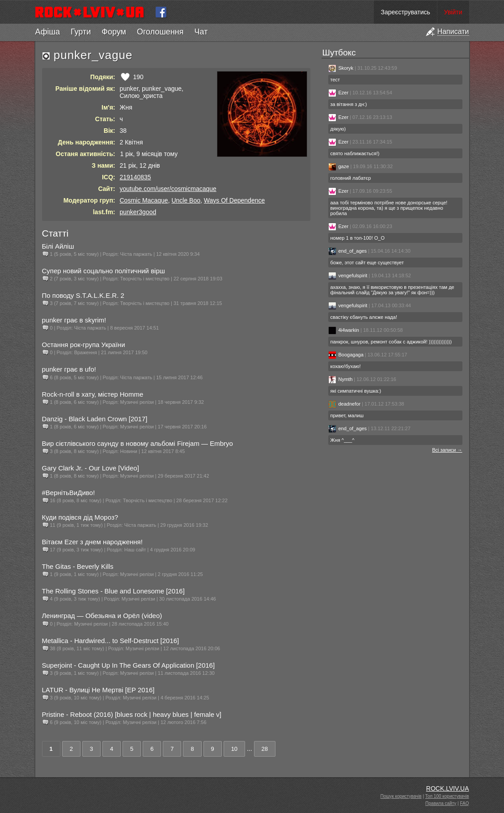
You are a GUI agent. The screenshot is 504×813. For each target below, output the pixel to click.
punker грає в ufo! (69, 369)
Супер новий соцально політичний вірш (104, 271)
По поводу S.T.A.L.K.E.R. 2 (83, 295)
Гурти (81, 32)
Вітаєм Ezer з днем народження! (92, 542)
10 (234, 749)
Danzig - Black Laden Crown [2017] (95, 419)
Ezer (339, 93)
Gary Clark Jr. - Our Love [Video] (91, 468)
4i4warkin (344, 330)
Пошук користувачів (401, 796)
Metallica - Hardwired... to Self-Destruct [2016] (111, 641)
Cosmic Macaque (144, 200)
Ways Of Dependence (234, 200)
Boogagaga (346, 355)
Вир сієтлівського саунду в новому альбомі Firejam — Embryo (138, 443)
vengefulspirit (348, 275)
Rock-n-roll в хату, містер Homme (93, 394)
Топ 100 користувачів (447, 796)
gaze (339, 166)
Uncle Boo (186, 200)
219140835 (136, 177)
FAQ (464, 803)
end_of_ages (348, 251)
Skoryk (341, 68)
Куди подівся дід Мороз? (80, 517)
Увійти (453, 12)
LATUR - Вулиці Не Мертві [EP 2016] (98, 690)
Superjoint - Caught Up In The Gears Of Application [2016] (129, 665)
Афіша (48, 32)
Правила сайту (441, 803)
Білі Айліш (58, 246)
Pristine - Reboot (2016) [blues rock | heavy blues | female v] (132, 714)
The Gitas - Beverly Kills (78, 566)
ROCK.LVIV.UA (448, 788)
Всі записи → (447, 450)
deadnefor (345, 404)
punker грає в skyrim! (74, 320)
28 (265, 749)
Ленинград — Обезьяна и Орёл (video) (102, 616)
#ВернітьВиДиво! (69, 493)
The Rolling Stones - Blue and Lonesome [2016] (113, 591)
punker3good (138, 212)
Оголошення (160, 32)
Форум (114, 32)
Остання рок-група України (84, 345)
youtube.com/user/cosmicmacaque (168, 189)
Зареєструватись (405, 12)
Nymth (341, 379)
